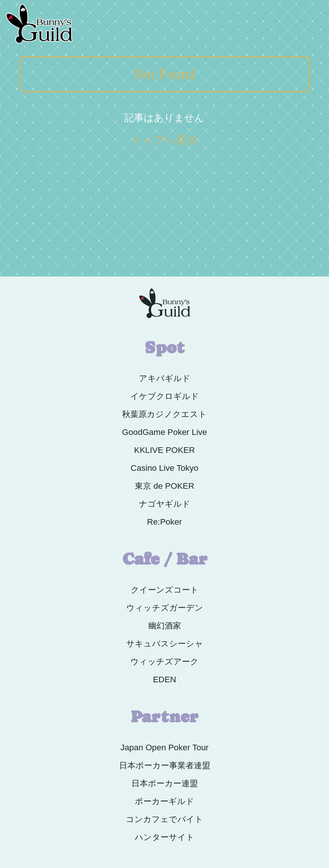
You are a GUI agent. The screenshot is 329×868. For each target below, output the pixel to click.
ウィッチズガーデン (165, 608)
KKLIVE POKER (164, 450)
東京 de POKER (165, 486)
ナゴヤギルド (165, 504)
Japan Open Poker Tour (164, 747)
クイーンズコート (165, 590)
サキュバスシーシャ (165, 644)
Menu (311, 4)
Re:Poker (164, 522)
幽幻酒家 (165, 626)
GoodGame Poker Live (165, 432)
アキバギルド (165, 378)
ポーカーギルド (164, 801)
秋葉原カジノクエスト (164, 414)
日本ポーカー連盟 (165, 783)
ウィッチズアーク (164, 662)
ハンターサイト (165, 837)
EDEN (164, 679)
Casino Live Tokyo (164, 468)
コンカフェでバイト (164, 819)
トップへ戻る (164, 140)
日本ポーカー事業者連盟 (165, 765)
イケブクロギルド (165, 396)
